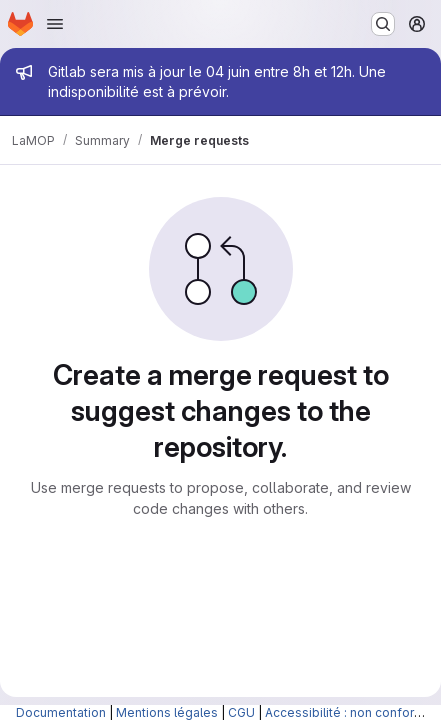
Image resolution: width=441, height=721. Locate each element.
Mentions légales (167, 712)
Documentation (61, 712)
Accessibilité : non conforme (349, 712)
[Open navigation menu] (55, 24)
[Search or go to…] (383, 24)
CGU (241, 712)
